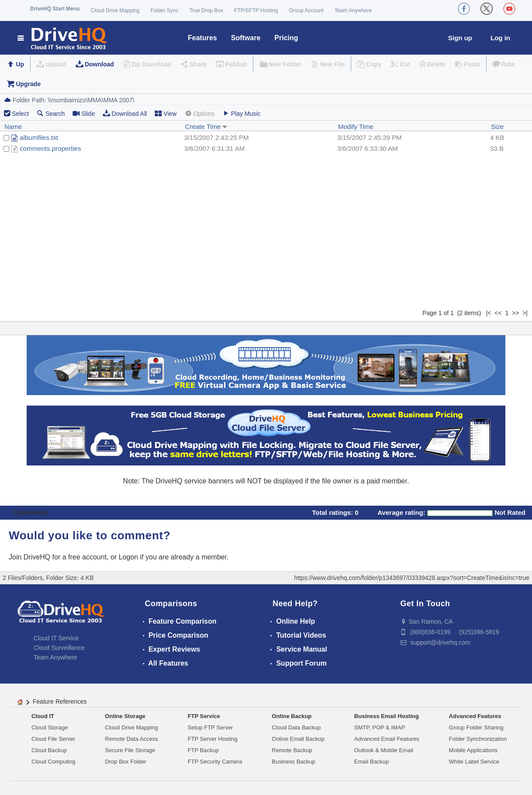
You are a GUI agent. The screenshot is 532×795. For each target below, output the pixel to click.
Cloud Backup (49, 750)
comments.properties (50, 148)
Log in (500, 38)
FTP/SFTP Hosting (256, 10)
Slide (84, 113)
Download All (125, 113)
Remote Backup (292, 750)
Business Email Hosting (387, 716)
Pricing (286, 38)
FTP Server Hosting (213, 739)
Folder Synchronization (478, 739)
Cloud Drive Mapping (115, 10)
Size (497, 127)
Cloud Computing (53, 762)
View (166, 113)
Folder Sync (164, 10)
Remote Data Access (131, 739)
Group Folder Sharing (476, 727)
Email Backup (371, 762)
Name (13, 127)
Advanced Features (475, 716)
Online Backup (292, 716)
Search (51, 113)
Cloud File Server (53, 739)
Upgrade (28, 84)
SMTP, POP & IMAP (380, 727)
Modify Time (356, 127)
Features (202, 38)
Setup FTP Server (211, 727)
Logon (129, 557)
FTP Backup (203, 750)
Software (246, 38)
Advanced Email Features (387, 739)
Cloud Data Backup (296, 727)
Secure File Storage (130, 750)
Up (20, 64)
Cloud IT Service (56, 638)
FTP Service (204, 716)
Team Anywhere (353, 10)
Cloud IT (43, 716)
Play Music (242, 113)
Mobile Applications (473, 750)
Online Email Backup (298, 739)
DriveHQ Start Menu (55, 9)
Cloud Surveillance (59, 648)
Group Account (306, 10)
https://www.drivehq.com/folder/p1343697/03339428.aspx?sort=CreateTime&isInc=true (412, 578)
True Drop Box (206, 10)
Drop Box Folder (126, 762)
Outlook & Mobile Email (384, 750)
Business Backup (294, 762)
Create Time (206, 127)
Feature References (60, 701)
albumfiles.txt (39, 137)
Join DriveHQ (31, 557)
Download (99, 64)
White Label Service (474, 762)
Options (199, 113)
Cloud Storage (50, 727)
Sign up (460, 38)
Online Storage (125, 716)
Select (20, 114)
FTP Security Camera (215, 762)
